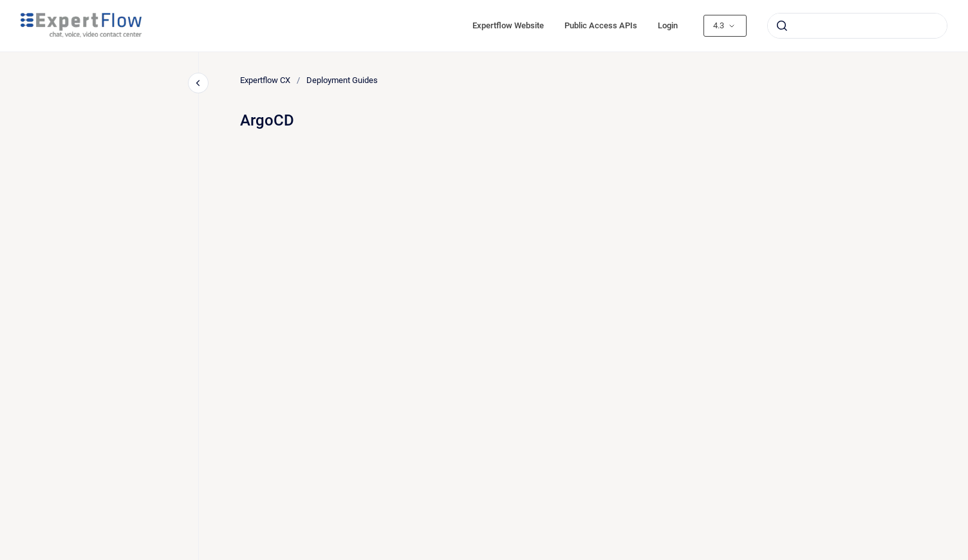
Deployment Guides (342, 80)
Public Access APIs (601, 25)
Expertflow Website (508, 25)
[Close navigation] (198, 83)
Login (668, 25)
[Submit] (782, 26)
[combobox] (857, 26)
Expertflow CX (265, 80)
